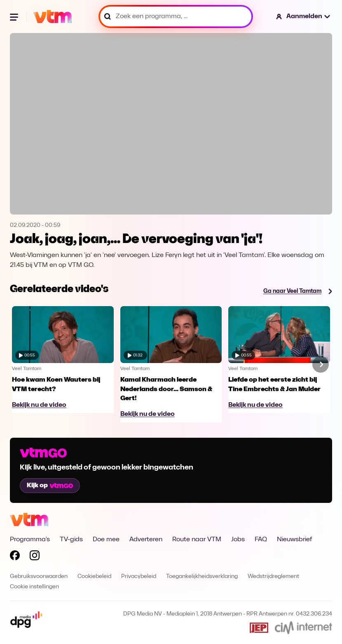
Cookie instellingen (34, 587)
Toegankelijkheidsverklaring (202, 577)
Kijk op (50, 486)
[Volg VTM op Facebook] (15, 557)
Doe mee (106, 540)
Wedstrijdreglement (273, 577)
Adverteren (146, 540)
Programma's (30, 540)
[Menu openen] (15, 17)
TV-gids (71, 540)
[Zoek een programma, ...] (176, 17)
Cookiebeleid (94, 577)
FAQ (261, 540)
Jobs (238, 540)
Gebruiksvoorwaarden (39, 577)
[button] (303, 17)
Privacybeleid (139, 577)
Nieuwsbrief (294, 540)
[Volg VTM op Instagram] (35, 557)
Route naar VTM (197, 540)
